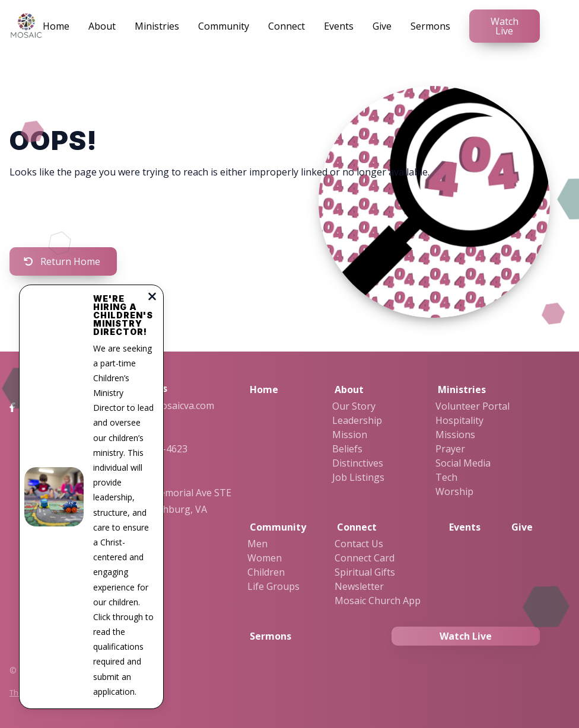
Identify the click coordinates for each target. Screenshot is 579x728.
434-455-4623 (157, 449)
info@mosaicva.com (171, 405)
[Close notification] (152, 298)
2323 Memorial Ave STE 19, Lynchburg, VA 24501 (179, 510)
